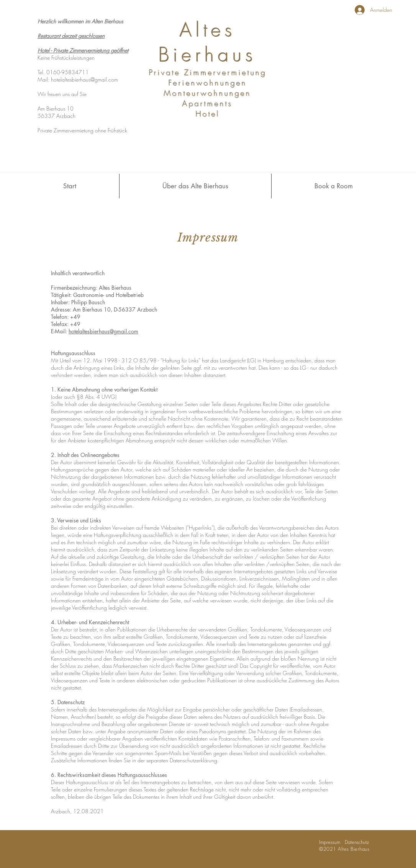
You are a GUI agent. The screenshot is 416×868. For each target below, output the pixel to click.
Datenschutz (357, 842)
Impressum (332, 842)
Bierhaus (208, 55)
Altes (208, 30)
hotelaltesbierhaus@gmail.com (84, 79)
